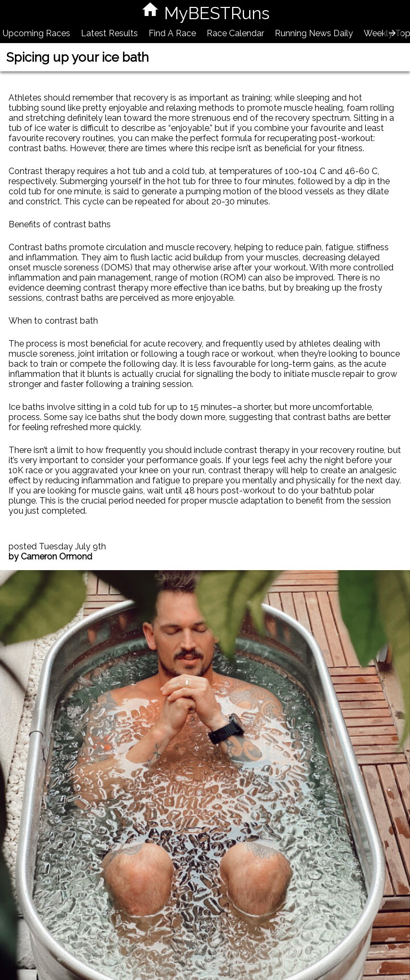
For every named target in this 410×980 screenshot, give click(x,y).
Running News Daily (314, 33)
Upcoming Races (36, 33)
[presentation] (392, 33)
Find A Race (172, 33)
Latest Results (109, 33)
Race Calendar (235, 33)
